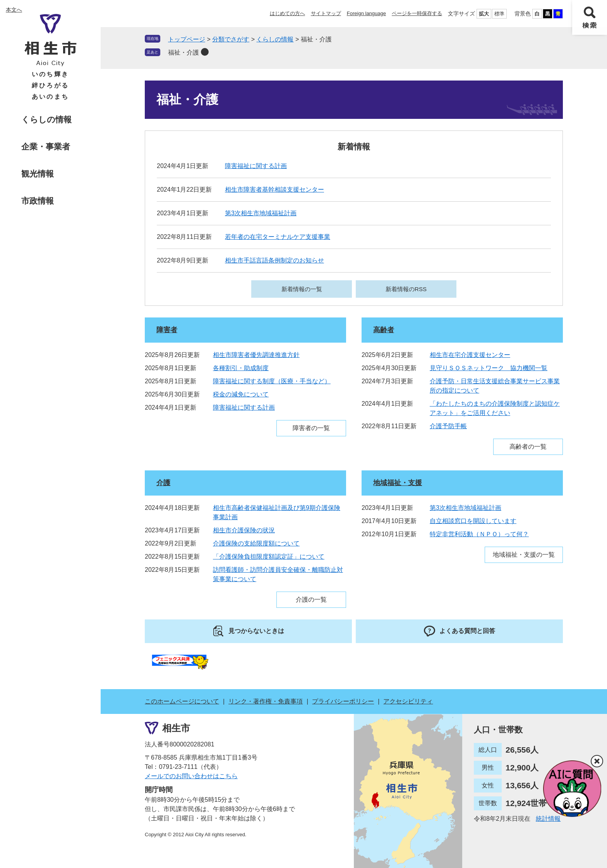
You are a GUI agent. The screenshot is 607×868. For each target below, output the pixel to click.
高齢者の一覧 (528, 447)
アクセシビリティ (408, 701)
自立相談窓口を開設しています (473, 521)
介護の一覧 (311, 600)
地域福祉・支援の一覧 (524, 555)
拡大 (484, 14)
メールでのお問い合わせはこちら (191, 776)
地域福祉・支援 (398, 483)
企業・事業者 (46, 147)
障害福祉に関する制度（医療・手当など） (272, 381)
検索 (590, 17)
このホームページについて (182, 701)
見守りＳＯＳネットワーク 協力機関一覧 (489, 368)
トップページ (187, 39)
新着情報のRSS (406, 289)
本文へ (14, 10)
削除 (205, 52)
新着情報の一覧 (302, 289)
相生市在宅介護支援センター (470, 355)
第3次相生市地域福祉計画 (261, 213)
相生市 (176, 728)
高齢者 (384, 330)
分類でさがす (231, 39)
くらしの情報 (46, 119)
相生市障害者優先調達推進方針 (256, 355)
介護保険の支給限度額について (256, 543)
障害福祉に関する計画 (256, 166)
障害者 (167, 330)
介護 (163, 483)
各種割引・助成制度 (241, 368)
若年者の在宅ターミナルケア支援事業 (278, 237)
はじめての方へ (287, 13)
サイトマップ (326, 13)
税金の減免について (241, 394)
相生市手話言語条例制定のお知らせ (274, 260)
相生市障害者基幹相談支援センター (274, 190)
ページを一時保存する (417, 13)
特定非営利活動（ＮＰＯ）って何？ (479, 534)
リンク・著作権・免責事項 (266, 701)
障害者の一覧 (311, 428)
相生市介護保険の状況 (244, 530)
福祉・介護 (183, 52)
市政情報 (38, 201)
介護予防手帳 (448, 426)
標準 (499, 14)
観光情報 (38, 174)
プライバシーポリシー (343, 701)
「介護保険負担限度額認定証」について (269, 557)
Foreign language (366, 13)
